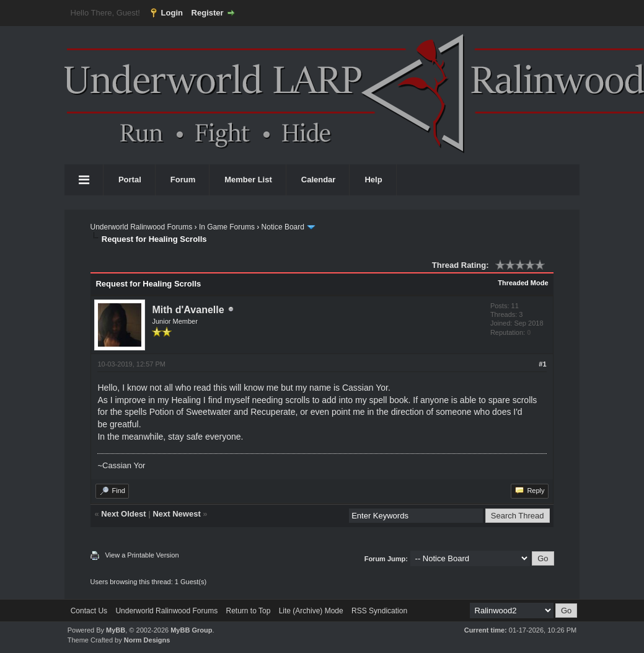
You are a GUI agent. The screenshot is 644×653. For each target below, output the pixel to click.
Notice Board (283, 227)
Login (172, 13)
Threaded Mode (523, 283)
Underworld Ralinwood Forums (141, 227)
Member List (248, 180)
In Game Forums (227, 227)
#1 (542, 364)
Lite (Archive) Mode (311, 611)
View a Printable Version (142, 555)
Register (208, 13)
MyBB (116, 630)
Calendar (319, 180)
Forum (183, 180)
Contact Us (89, 611)
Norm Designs (147, 640)
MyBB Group (191, 630)
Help (373, 180)
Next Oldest (123, 514)
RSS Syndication (379, 611)
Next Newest (176, 514)
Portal (130, 180)
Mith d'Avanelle (188, 310)
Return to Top (248, 611)
